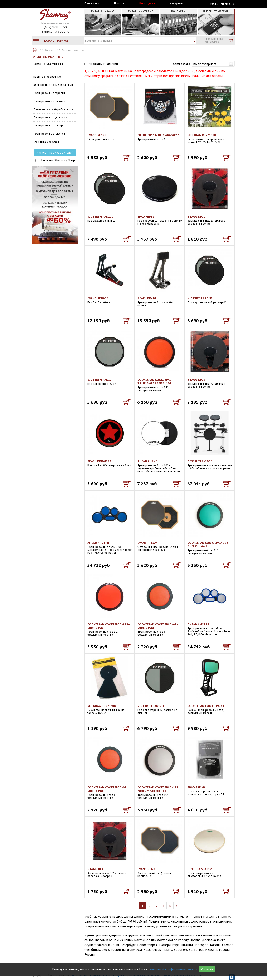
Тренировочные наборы (49, 126)
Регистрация (227, 4)
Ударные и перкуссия (73, 50)
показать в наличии (103, 64)
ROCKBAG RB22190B (202, 135)
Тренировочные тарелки (49, 93)
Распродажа (147, 3)
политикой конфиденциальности (173, 969)
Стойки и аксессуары (46, 142)
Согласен (207, 969)
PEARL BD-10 (147, 298)
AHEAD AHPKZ (147, 461)
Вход (213, 4)
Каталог (35, 50)
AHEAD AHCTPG (198, 624)
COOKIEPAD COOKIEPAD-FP (207, 706)
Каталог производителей (55, 153)
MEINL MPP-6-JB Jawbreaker (158, 135)
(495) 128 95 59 (55, 27)
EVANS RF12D (97, 135)
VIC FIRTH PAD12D (101, 217)
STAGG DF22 (196, 380)
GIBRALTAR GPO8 (200, 461)
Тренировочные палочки (49, 101)
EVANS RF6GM (147, 543)
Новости (119, 3)
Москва (52, 4)
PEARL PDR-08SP (99, 461)
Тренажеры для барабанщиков (53, 109)
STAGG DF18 (96, 869)
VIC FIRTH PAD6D (200, 298)
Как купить (176, 3)
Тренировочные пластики (50, 134)
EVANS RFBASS (98, 298)
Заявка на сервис (55, 31)
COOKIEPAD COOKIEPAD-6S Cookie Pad (107, 789)
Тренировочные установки (50, 117)
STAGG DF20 (196, 217)
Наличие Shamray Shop (58, 160)
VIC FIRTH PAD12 (99, 380)
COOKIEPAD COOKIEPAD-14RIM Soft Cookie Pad (155, 381)
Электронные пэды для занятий (53, 85)
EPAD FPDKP (196, 787)
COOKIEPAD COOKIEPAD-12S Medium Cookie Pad (158, 789)
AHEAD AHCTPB (98, 543)
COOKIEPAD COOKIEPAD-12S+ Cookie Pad (109, 626)
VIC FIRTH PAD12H (151, 706)
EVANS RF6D (146, 869)
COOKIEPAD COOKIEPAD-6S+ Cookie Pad (158, 626)
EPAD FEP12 (146, 217)
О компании (92, 3)
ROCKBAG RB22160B (102, 706)
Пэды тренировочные (47, 77)
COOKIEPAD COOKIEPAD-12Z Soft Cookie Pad (208, 544)
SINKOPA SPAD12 (200, 869)
